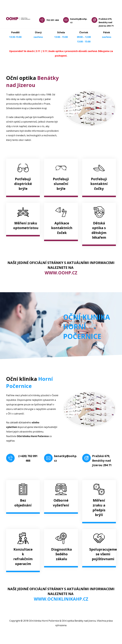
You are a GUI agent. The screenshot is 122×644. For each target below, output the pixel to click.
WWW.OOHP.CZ (61, 273)
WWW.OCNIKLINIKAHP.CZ (61, 599)
